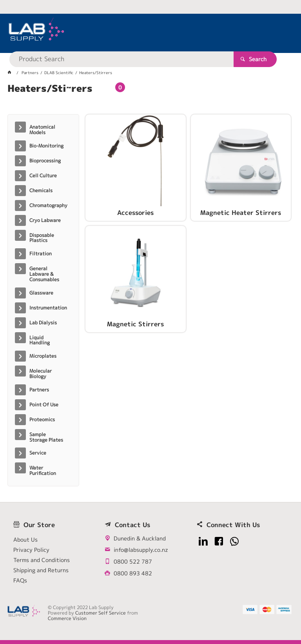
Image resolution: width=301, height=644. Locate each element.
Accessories (135, 213)
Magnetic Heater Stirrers (241, 213)
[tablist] (150, 98)
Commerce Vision (67, 618)
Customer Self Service (101, 613)
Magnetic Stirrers (135, 324)
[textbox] (144, 31)
